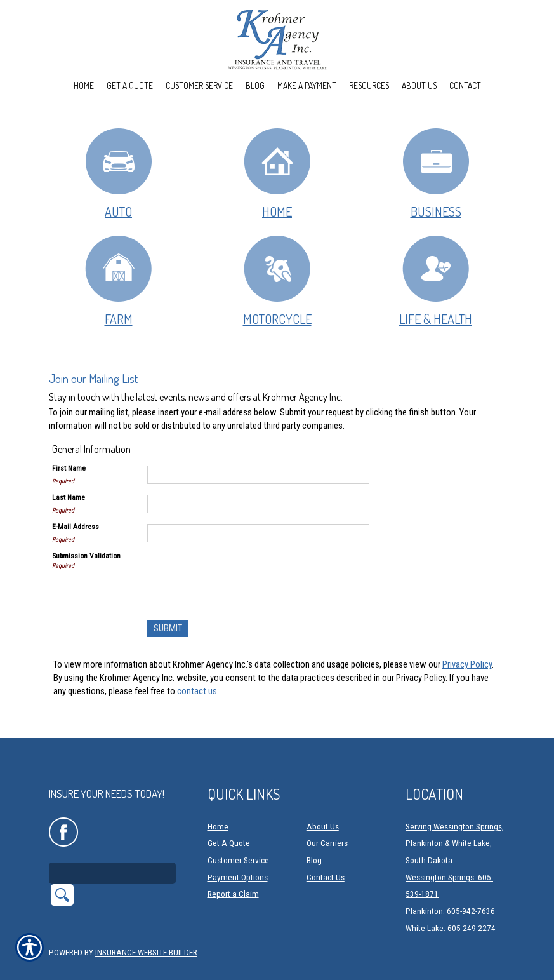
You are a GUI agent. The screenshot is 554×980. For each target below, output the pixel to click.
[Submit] (168, 628)
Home (277, 173)
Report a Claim (233, 868)
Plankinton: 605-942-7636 (450, 885)
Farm (118, 280)
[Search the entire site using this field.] (112, 847)
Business (436, 173)
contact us (197, 691)
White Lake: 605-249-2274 (451, 902)
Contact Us (326, 851)
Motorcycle (277, 280)
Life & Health (436, 280)
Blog (314, 834)
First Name (69, 468)
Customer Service (238, 834)
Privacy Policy (467, 664)
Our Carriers (327, 817)
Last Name (69, 497)
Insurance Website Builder (146, 926)
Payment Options (238, 851)
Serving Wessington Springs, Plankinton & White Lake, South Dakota (455, 817)
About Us (323, 801)
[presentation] (244, 575)
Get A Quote (229, 817)
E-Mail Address (76, 527)
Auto (119, 173)
